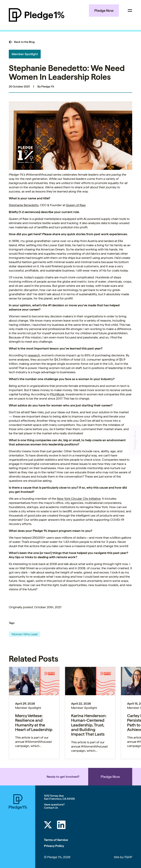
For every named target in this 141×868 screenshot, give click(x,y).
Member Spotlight (25, 54)
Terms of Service (56, 840)
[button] (70, 136)
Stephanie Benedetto (24, 205)
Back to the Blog (24, 42)
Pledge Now (104, 11)
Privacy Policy (54, 846)
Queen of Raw (76, 205)
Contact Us (51, 808)
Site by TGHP (123, 857)
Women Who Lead (24, 634)
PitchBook (57, 394)
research (34, 355)
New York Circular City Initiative (79, 499)
